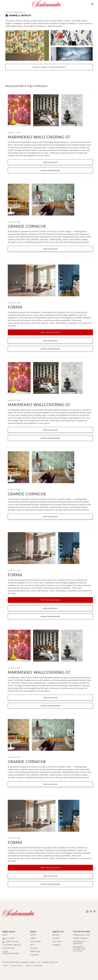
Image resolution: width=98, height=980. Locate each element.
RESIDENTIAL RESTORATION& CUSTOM (79, 949)
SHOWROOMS (9, 948)
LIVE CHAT (10, 938)
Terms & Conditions (34, 965)
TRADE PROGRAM (81, 938)
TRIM (32, 945)
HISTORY (56, 938)
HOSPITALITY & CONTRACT (80, 942)
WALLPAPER (35, 941)
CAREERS (57, 945)
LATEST (33, 935)
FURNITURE (35, 951)
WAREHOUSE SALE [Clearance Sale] (81, 935)
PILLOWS (34, 948)
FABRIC (33, 938)
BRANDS (56, 935)
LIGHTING (34, 955)
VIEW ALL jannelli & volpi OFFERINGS (49, 67)
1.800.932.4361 (12, 941)
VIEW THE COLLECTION (50, 332)
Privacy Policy (17, 965)
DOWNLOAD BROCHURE (50, 170)
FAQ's (5, 935)
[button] (92, 4)
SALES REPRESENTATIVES (11, 952)
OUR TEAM (57, 941)
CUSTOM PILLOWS (81, 932)
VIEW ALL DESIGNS (50, 162)
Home (5, 965)
